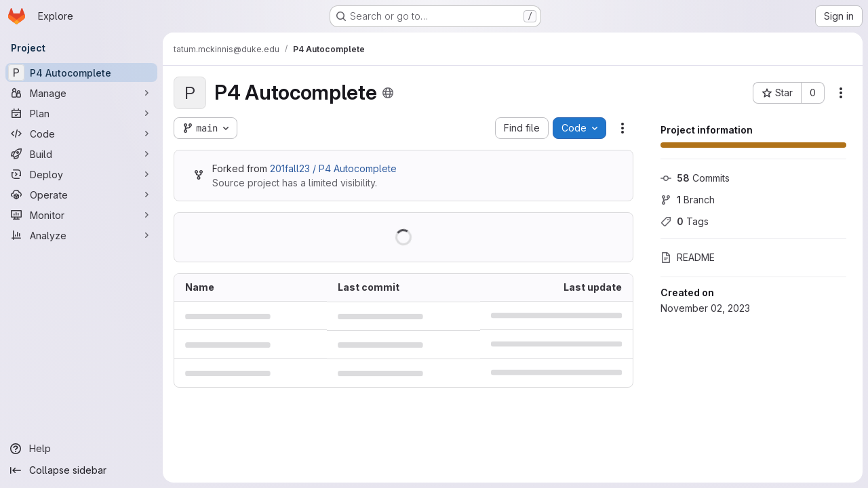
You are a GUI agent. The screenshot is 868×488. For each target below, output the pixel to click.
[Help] (81, 449)
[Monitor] (81, 215)
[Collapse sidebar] (81, 470)
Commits (695, 178)
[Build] (81, 154)
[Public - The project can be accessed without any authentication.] (388, 93)
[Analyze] (81, 235)
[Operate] (81, 195)
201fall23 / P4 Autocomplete (333, 168)
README (688, 257)
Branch (688, 200)
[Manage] (81, 93)
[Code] (81, 134)
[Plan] (81, 113)
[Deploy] (81, 174)
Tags (685, 221)
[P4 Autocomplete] (81, 73)
